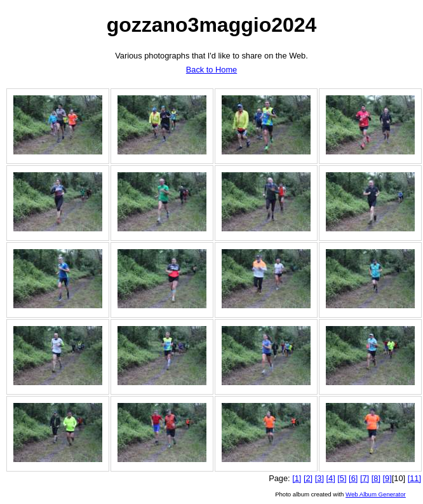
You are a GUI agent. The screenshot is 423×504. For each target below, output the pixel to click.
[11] (414, 478)
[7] (365, 478)
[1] (297, 478)
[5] (342, 478)
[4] (331, 478)
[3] (319, 478)
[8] (376, 478)
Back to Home (211, 70)
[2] (308, 478)
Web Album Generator (376, 494)
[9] (387, 478)
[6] (353, 478)
